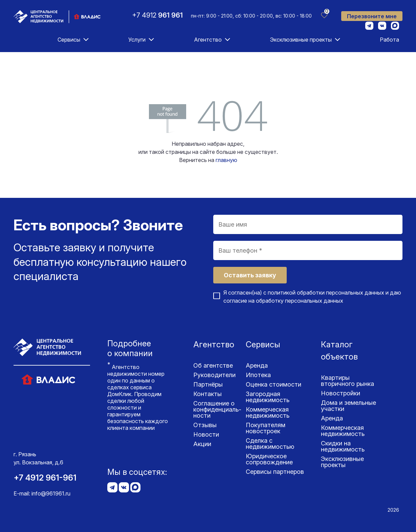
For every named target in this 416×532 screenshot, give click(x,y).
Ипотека (258, 375)
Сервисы (69, 40)
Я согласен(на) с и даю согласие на (312, 297)
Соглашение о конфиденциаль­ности (217, 409)
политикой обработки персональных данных (326, 293)
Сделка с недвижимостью (270, 444)
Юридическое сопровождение (269, 459)
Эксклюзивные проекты (301, 40)
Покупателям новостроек (266, 428)
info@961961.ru (51, 493)
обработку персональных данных (300, 301)
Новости (206, 434)
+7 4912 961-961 (45, 478)
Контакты (207, 394)
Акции (202, 444)
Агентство (208, 40)
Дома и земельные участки (348, 406)
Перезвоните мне (372, 16)
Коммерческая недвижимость (268, 412)
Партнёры (208, 384)
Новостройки (341, 393)
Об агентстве (213, 365)
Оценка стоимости (273, 384)
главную (226, 160)
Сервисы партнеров (275, 472)
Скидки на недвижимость (343, 446)
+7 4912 (157, 15)
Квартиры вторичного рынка (347, 381)
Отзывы (205, 425)
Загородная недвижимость (268, 397)
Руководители (214, 375)
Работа (389, 40)
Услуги (137, 40)
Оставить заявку (250, 275)
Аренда (257, 365)
